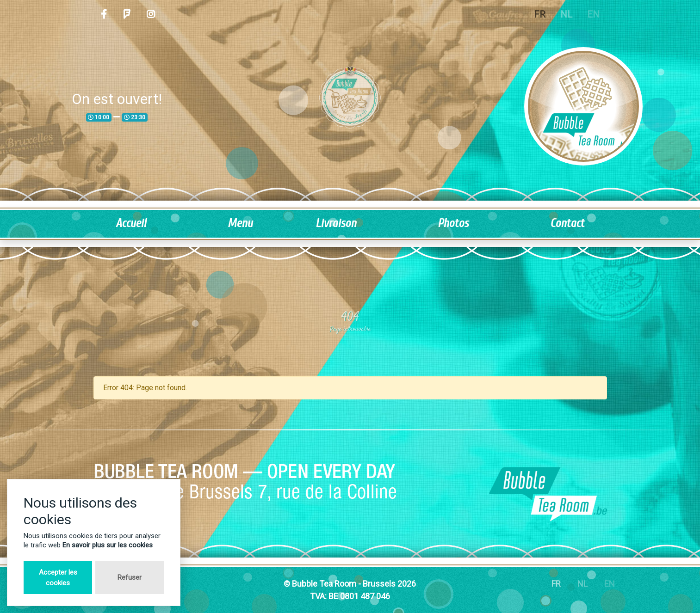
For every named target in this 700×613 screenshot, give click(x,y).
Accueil (131, 224)
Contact (567, 224)
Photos (453, 224)
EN (593, 14)
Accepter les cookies (58, 578)
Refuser (130, 577)
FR (540, 14)
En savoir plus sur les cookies (108, 545)
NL (566, 14)
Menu (240, 224)
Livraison (336, 224)
